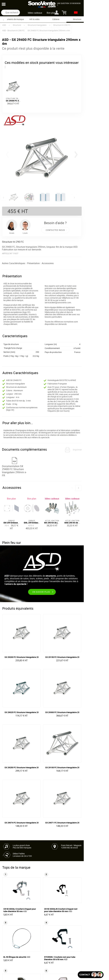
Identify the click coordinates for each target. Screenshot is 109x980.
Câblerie (56, 19)
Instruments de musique (13, 19)
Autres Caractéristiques (17, 267)
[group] (54, 160)
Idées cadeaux (48, 13)
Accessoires (51, 267)
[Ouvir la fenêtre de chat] (91, 975)
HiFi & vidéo (34, 19)
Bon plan (64, 13)
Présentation (37, 267)
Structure (77, 19)
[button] (98, 155)
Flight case (98, 19)
